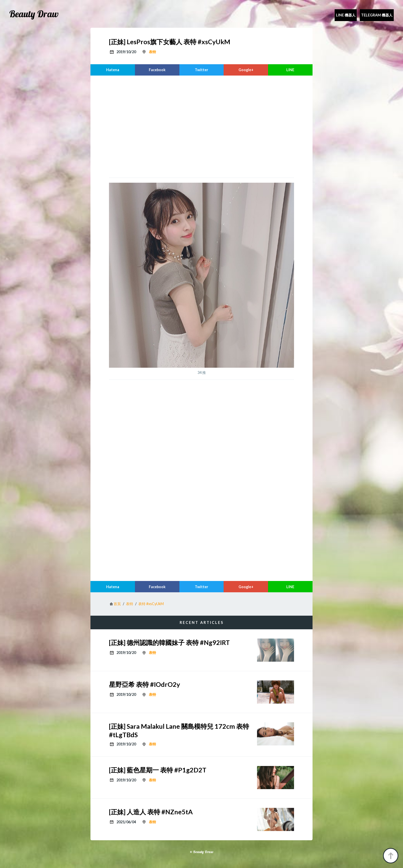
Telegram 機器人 (377, 15)
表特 (152, 52)
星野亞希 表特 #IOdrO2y (144, 684)
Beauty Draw (34, 14)
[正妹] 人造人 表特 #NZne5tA (151, 812)
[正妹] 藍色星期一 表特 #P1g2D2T (158, 770)
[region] (201, 126)
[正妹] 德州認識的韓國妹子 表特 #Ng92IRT (169, 642)
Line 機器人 (346, 15)
